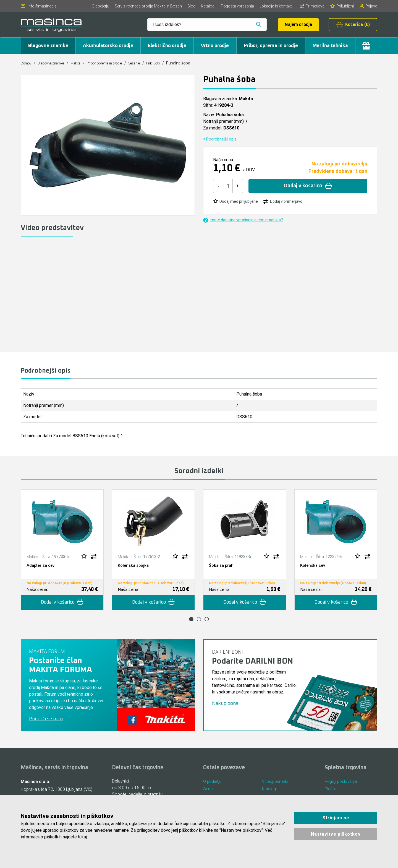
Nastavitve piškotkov (336, 834)
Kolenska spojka (134, 567)
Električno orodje (167, 46)
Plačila (331, 792)
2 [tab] (199, 621)
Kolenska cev (314, 567)
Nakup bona (225, 705)
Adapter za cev (42, 567)
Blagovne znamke (48, 46)
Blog (191, 6)
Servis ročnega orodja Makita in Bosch (148, 6)
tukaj (82, 837)
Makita (83, 63)
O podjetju (100, 6)
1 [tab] (191, 621)
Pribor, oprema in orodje (271, 46)
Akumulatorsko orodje (108, 46)
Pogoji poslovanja (342, 783)
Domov (27, 63)
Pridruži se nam (46, 721)
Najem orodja (298, 25)
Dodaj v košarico (308, 186)
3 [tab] (207, 621)
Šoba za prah (222, 567)
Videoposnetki (276, 783)
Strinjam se (336, 818)
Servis (209, 792)
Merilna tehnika (330, 46)
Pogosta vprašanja (237, 6)
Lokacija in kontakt (276, 6)
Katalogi (208, 6)
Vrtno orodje (215, 46)
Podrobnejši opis (221, 139)
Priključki (171, 63)
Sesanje (151, 63)
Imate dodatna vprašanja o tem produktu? (243, 220)
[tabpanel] (62, 551)
